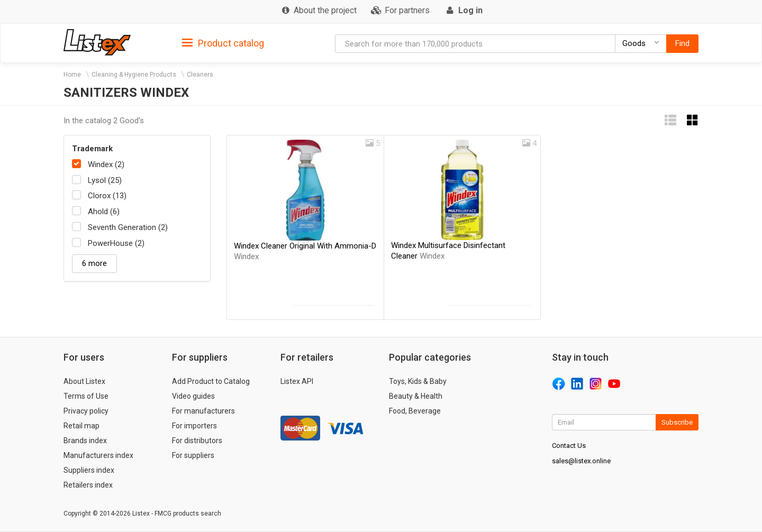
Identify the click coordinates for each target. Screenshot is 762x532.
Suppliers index (89, 470)
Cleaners (200, 75)
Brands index (85, 441)
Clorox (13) (107, 196)
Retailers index (88, 485)
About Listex (84, 381)
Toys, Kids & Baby (418, 381)
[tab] (223, 43)
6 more (94, 263)
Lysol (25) (105, 180)
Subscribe (677, 422)
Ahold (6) (104, 212)
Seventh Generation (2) (128, 227)
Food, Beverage (415, 411)
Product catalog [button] (223, 43)
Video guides (193, 396)
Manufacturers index (98, 455)
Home (72, 75)
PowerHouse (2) (116, 243)
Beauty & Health (416, 396)
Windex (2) (106, 164)
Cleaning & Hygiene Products (134, 75)
